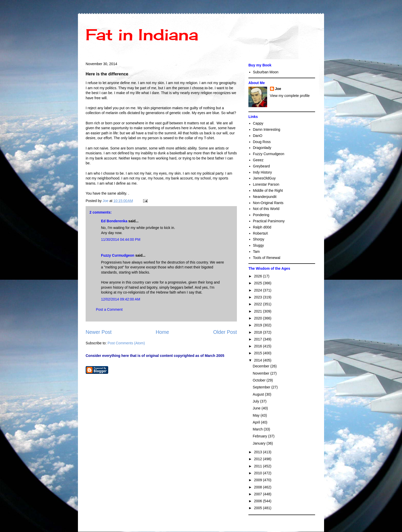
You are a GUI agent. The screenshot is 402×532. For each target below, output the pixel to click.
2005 (259, 508)
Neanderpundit (265, 197)
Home (162, 332)
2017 (259, 339)
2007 (259, 494)
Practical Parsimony (269, 221)
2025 (259, 283)
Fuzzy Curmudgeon (118, 255)
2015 (259, 353)
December (262, 366)
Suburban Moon (266, 72)
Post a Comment (109, 309)
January (260, 443)
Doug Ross (262, 142)
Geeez (258, 160)
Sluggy (259, 245)
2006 (259, 501)
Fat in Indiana (142, 34)
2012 (259, 459)
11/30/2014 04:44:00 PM (121, 239)
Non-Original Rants (268, 203)
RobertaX (261, 233)
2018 (259, 332)
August (259, 394)
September (262, 387)
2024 (259, 290)
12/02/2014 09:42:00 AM (121, 299)
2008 (259, 487)
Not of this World (266, 209)
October (260, 380)
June (257, 408)
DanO (258, 136)
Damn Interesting (267, 129)
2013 (259, 452)
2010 (259, 473)
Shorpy (259, 239)
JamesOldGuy (264, 178)
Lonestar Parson (266, 184)
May (257, 415)
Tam (256, 252)
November (262, 373)
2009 (259, 480)
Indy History (263, 172)
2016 (259, 346)
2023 (259, 297)
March (258, 429)
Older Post (225, 332)
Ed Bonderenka (114, 221)
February (260, 436)
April (257, 422)
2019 (259, 325)
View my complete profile (290, 96)
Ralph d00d (262, 227)
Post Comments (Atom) (126, 343)
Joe (278, 89)
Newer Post (99, 332)
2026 (259, 276)
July (257, 401)
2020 (259, 318)
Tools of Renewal (267, 258)
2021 (259, 311)
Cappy (258, 123)
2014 (259, 360)
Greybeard (262, 166)
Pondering (261, 215)
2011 (259, 466)
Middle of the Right (268, 190)
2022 (259, 304)
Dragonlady (262, 148)
